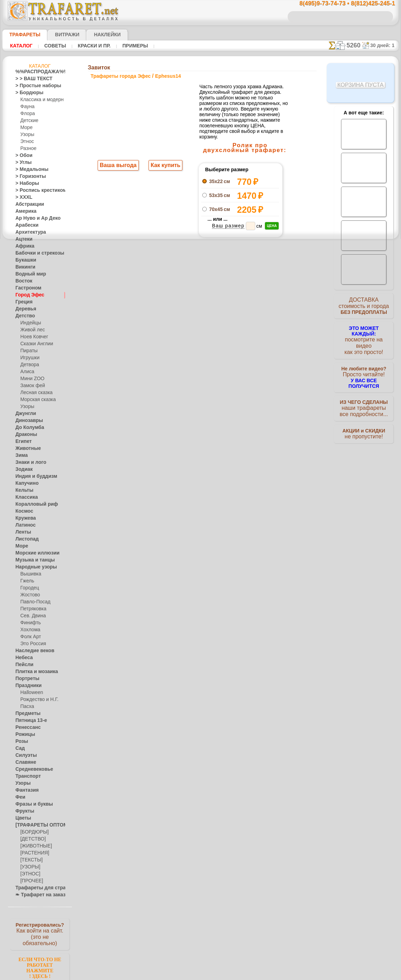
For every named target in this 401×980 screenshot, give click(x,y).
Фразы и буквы (31, 804)
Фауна (27, 107)
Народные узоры (32, 567)
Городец (28, 588)
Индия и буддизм (32, 476)
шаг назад (200, 299)
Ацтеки (22, 239)
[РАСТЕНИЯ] (33, 853)
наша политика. (236, 974)
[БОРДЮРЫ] (33, 832)
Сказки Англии (35, 344)
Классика (25, 497)
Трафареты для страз (37, 888)
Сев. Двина (31, 616)
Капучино (25, 483)
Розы (20, 741)
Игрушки (29, 358)
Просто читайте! (364, 369)
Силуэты (24, 755)
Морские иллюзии (33, 553)
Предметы (26, 714)
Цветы (22, 818)
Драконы (24, 435)
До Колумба (28, 428)
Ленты (22, 532)
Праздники (26, 686)
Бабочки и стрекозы (35, 253)
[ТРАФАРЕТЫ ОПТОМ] (38, 825)
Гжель (26, 581)
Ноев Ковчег (33, 337)
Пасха (26, 707)
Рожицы (23, 734)
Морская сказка (36, 400)
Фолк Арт (30, 637)
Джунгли (24, 414)
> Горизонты (28, 176)
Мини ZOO (31, 379)
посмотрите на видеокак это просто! (364, 338)
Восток (22, 281)
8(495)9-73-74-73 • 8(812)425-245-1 (340, 4)
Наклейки (95, 35)
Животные (26, 448)
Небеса (22, 658)
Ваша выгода (119, 166)
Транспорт (26, 776)
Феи (19, 797)
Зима (21, 455)
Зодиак (22, 469)
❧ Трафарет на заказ (37, 895)
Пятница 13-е (28, 721)
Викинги (24, 267)
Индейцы (29, 323)
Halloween (30, 693)
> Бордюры (26, 93)
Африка (23, 246)
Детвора (29, 365)
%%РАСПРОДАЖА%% (38, 72)
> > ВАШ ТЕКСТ (30, 79)
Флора (27, 114)
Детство (24, 316)
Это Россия (31, 644)
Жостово (29, 595)
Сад (19, 748)
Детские (28, 121)
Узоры (27, 135)
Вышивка (30, 574)
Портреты (25, 679)
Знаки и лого (28, 462)
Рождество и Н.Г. (37, 700)
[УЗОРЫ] (29, 867)
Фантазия (25, 790)
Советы (52, 46)
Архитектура (28, 232)
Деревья (24, 309)
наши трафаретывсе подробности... (364, 399)
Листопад (25, 539)
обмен (233, 445)
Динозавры (27, 421)
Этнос (26, 142)
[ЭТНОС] (29, 874)
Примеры (126, 46)
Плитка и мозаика (33, 672)
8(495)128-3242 (207, 384)
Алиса (26, 372)
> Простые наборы (34, 86)
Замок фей (31, 386)
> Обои (22, 156)
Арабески (25, 225)
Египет (22, 442)
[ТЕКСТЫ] (30, 860)
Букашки (24, 260)
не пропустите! (364, 426)
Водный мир (28, 274)
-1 (174, 299)
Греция (22, 302)
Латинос (24, 525)
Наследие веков (31, 651)
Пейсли (23, 665)
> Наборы (25, 183)
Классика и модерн (39, 100)
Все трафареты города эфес (200, 315)
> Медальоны (29, 169)
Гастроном (26, 288)
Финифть (29, 623)
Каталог (21, 46)
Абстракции (27, 204)
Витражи (59, 35)
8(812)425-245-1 (248, 384)
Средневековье (30, 769)
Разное (27, 149)
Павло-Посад (34, 602)
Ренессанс (25, 728)
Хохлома (29, 630)
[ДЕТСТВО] (31, 839)
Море (26, 128)
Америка (24, 211)
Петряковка (32, 609)
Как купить (164, 166)
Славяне (24, 762)
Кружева (24, 518)
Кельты (23, 490)
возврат (215, 445)
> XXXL (22, 197)
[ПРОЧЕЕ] (30, 881)
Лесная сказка (34, 393)
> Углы (22, 163)
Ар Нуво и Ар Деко (34, 218)
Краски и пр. (88, 46)
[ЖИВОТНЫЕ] (34, 846)
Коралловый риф (33, 504)
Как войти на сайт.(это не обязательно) (40, 934)
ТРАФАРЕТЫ (22, 35)
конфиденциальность (182, 445)
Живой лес (31, 330)
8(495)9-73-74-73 (164, 384)
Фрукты (23, 811)
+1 (226, 299)
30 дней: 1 (385, 45)
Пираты (28, 351)
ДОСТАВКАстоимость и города (364, 308)
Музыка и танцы (32, 560)
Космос (23, 511)
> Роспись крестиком (36, 190)
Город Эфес (27, 295)
